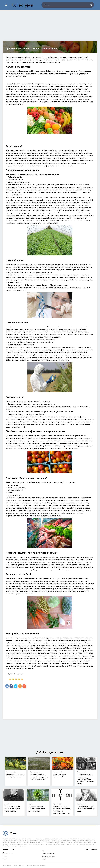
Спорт (44, 859)
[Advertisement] (50, 27)
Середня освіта (19, 674)
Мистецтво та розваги (49, 856)
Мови (44, 851)
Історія (5, 856)
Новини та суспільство (49, 854)
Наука (5, 859)
